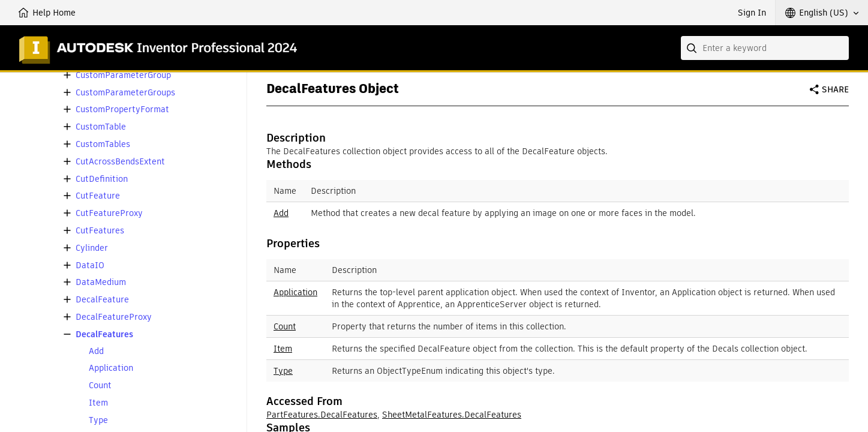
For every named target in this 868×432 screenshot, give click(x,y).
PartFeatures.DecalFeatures (322, 415)
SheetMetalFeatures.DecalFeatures (452, 415)
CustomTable (101, 127)
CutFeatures (100, 231)
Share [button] (835, 89)
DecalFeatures (104, 334)
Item (98, 403)
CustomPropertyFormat (122, 109)
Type (98, 420)
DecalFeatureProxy (114, 317)
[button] (822, 13)
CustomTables (103, 144)
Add (96, 351)
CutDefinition (102, 179)
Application (111, 368)
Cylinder (92, 248)
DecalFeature (102, 300)
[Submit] (693, 48)
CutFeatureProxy (109, 213)
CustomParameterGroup (123, 75)
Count (100, 385)
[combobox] (765, 48)
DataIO (90, 265)
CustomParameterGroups (125, 93)
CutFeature (98, 196)
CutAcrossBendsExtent (120, 162)
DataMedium (101, 282)
